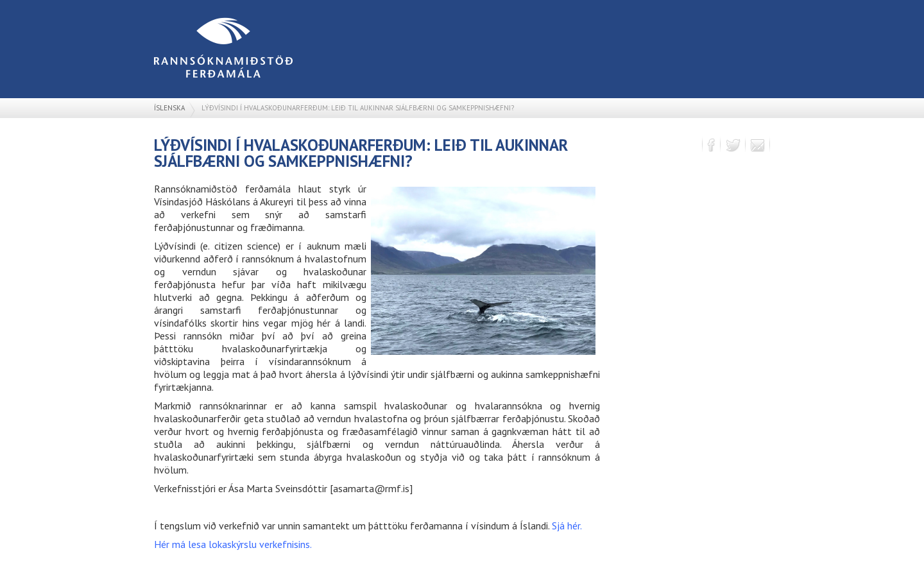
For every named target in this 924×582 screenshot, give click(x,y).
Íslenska (169, 108)
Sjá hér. (567, 526)
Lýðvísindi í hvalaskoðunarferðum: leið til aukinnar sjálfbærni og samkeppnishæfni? (358, 108)
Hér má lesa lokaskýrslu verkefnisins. (233, 544)
